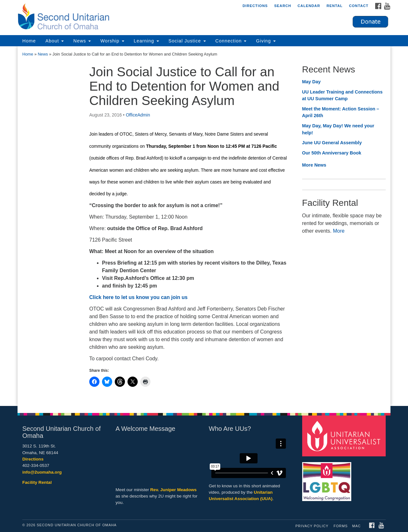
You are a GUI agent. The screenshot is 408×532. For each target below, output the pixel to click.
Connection (231, 41)
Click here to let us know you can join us (138, 297)
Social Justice (187, 41)
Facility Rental (37, 482)
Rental (335, 6)
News (82, 41)
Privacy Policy (312, 526)
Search (283, 6)
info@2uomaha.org (42, 472)
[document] (204, 226)
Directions (255, 6)
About (55, 41)
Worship (112, 41)
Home (29, 41)
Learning (146, 41)
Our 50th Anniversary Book (332, 153)
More (339, 231)
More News (314, 165)
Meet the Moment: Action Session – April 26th (341, 112)
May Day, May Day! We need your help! (338, 129)
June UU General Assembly (332, 143)
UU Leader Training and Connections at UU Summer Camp (342, 95)
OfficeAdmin (138, 115)
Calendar (309, 6)
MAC (357, 526)
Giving (266, 41)
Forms (341, 526)
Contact (359, 6)
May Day (311, 82)
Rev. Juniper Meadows (173, 490)
